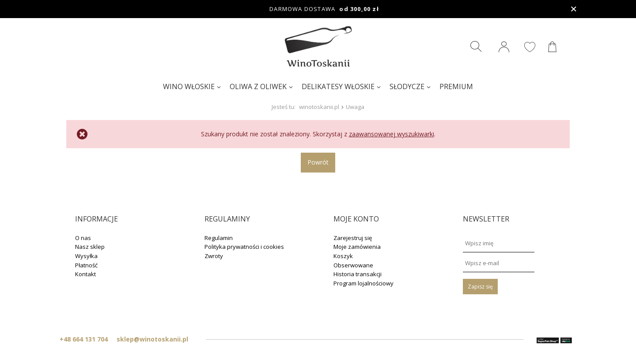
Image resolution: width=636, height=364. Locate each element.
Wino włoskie (189, 86)
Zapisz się (480, 287)
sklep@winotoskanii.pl (152, 339)
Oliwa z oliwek (258, 86)
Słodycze (407, 86)
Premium (456, 86)
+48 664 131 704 (84, 339)
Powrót (318, 162)
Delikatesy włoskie (338, 86)
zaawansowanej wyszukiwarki (392, 134)
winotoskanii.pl (319, 107)
